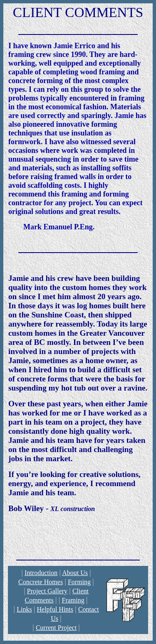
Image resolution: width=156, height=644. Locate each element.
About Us (75, 573)
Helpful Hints (55, 609)
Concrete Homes (41, 582)
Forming (79, 582)
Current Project (56, 628)
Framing (73, 600)
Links (24, 609)
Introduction (41, 573)
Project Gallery (47, 591)
